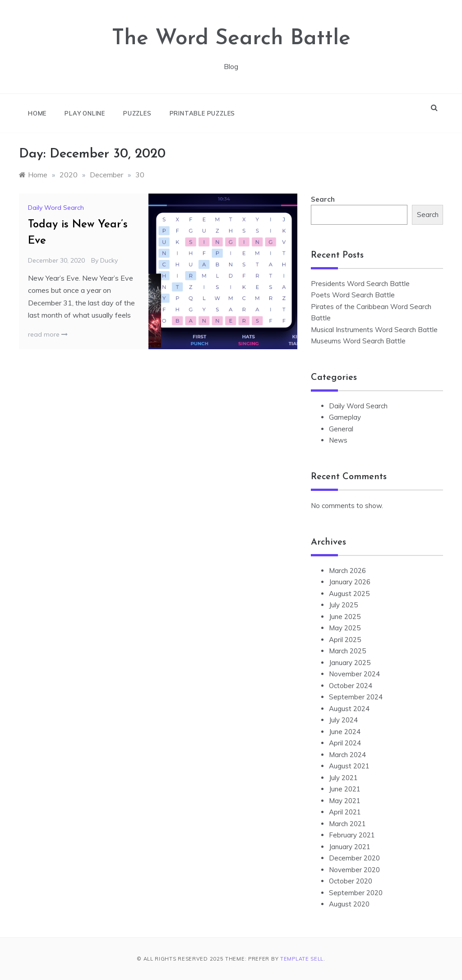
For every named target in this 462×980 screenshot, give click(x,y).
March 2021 (347, 824)
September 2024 (356, 697)
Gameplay (345, 417)
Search (323, 199)
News (338, 440)
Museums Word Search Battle (358, 341)
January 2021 (350, 847)
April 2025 (345, 640)
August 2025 (349, 594)
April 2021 (345, 812)
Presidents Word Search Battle (360, 284)
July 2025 (343, 605)
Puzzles (137, 113)
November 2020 (354, 870)
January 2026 (350, 582)
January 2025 (350, 663)
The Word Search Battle (231, 39)
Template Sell (302, 959)
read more (48, 334)
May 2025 (345, 628)
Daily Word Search (56, 208)
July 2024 (343, 720)
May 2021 (345, 801)
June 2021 (345, 789)
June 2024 (345, 732)
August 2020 (349, 904)
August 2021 (349, 766)
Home (37, 113)
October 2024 (351, 686)
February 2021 (352, 835)
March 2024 (347, 755)
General (341, 429)
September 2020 (356, 893)
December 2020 (354, 858)
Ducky (109, 260)
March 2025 (347, 651)
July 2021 (343, 778)
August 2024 (349, 709)
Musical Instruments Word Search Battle (374, 330)
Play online (85, 113)
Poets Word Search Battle (353, 295)
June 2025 (345, 617)
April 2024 (345, 743)
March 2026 (347, 571)
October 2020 (351, 881)
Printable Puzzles (203, 113)
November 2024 (354, 674)
